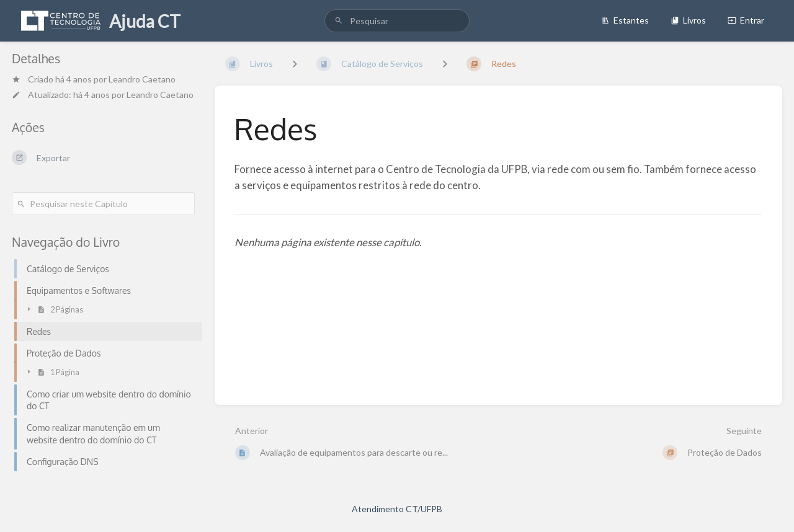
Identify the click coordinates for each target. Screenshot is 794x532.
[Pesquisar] (339, 21)
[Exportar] (103, 157)
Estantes (625, 20)
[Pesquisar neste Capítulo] (103, 204)
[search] (397, 21)
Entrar (746, 20)
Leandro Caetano (142, 79)
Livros (688, 20)
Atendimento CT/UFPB (397, 509)
